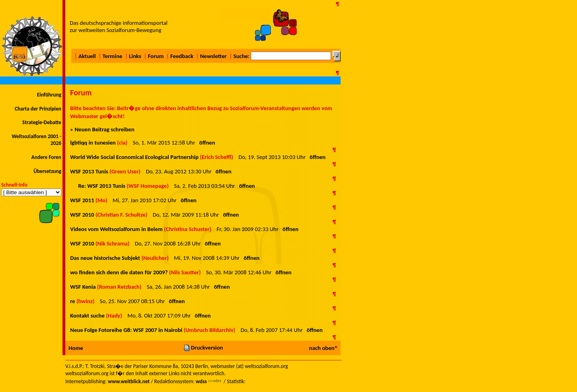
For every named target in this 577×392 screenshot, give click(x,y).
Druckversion (203, 348)
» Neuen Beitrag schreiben (102, 129)
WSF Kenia (83, 287)
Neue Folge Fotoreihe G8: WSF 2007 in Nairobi (126, 330)
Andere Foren (46, 157)
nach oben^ (323, 348)
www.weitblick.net (129, 381)
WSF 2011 (82, 200)
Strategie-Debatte (42, 122)
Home (76, 348)
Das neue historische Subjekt (105, 258)
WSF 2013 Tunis (89, 171)
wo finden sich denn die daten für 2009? (119, 272)
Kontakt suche (87, 316)
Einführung (49, 95)
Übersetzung (47, 171)
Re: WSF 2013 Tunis (102, 186)
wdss (201, 381)
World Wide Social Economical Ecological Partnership (134, 157)
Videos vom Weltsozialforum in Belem (116, 229)
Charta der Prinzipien (38, 109)
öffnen (207, 143)
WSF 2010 (82, 215)
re (73, 301)
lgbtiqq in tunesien (93, 143)
